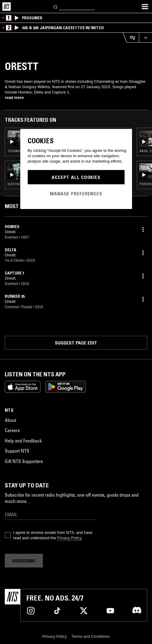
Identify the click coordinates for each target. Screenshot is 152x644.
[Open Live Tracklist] (131, 38)
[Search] (56, 6)
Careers (12, 430)
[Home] (7, 7)
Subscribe (24, 561)
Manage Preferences (76, 194)
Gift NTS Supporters (24, 461)
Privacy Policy (69, 538)
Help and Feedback (23, 441)
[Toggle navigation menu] (145, 7)
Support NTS (17, 451)
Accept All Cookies (76, 177)
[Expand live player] (145, 38)
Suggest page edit (76, 343)
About (10, 420)
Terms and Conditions (91, 636)
